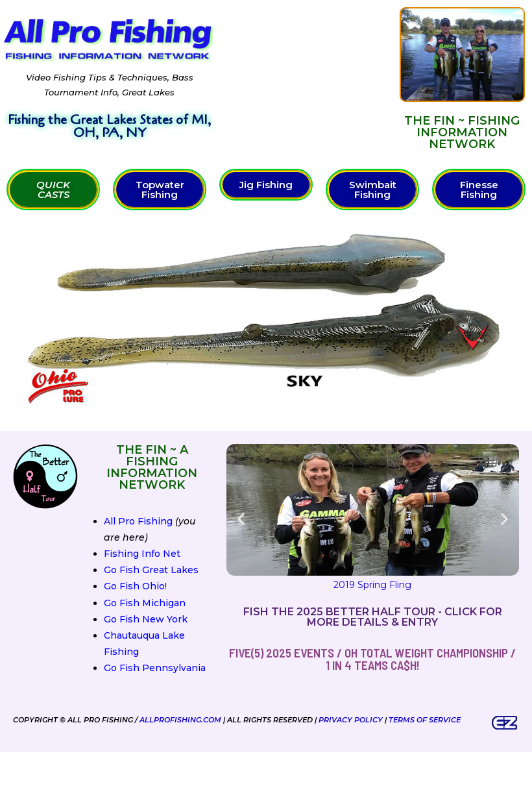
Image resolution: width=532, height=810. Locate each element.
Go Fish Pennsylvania (155, 668)
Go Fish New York (146, 619)
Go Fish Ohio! (135, 586)
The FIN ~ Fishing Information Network (462, 132)
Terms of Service (425, 720)
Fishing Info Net (142, 554)
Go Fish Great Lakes (151, 570)
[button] (241, 519)
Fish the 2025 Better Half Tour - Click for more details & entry (373, 617)
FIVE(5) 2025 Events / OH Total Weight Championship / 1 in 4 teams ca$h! (372, 659)
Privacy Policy (351, 720)
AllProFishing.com (180, 720)
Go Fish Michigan (145, 603)
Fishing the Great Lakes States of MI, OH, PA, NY (109, 126)
